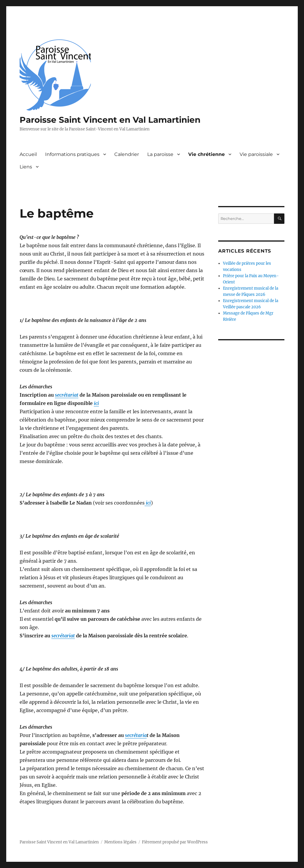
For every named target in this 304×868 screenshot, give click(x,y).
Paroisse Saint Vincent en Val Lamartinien (110, 120)
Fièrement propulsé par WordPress (175, 842)
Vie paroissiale (256, 154)
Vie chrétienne (206, 154)
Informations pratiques (72, 154)
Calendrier (127, 154)
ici (96, 403)
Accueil (28, 154)
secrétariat (67, 395)
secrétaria (136, 735)
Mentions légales (120, 842)
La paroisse (160, 154)
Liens (26, 167)
